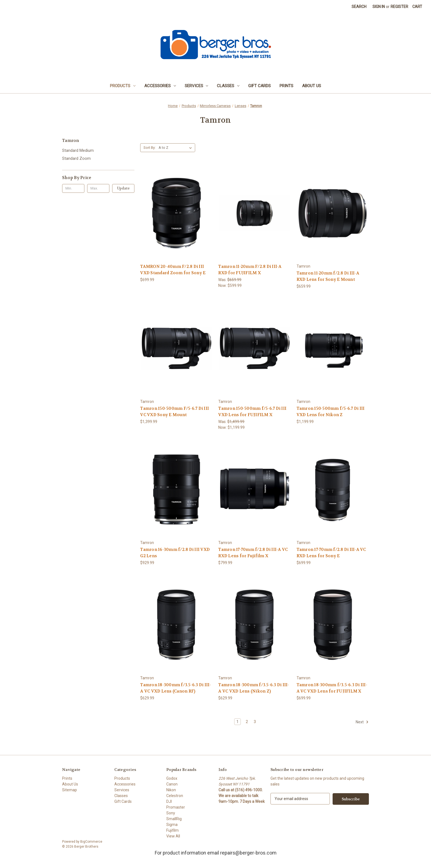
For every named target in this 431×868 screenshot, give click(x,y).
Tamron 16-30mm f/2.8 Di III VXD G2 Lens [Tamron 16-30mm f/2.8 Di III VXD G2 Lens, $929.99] (175, 553)
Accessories (160, 86)
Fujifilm (172, 830)
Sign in (379, 7)
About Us (312, 86)
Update (123, 188)
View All (173, 836)
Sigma (172, 825)
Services (197, 86)
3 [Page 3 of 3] (255, 722)
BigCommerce (91, 842)
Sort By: (150, 148)
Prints (286, 86)
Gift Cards (259, 86)
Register (399, 7)
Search (359, 7)
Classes (228, 86)
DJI (169, 801)
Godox (172, 778)
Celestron (175, 796)
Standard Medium (78, 150)
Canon (172, 784)
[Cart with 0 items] (417, 7)
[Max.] (98, 188)
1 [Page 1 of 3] (237, 722)
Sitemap (70, 790)
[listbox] (176, 148)
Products (123, 86)
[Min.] (73, 188)
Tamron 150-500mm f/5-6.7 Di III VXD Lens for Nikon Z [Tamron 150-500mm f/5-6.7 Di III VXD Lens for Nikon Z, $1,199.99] (331, 412)
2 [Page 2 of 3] (247, 722)
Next (362, 722)
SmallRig (174, 819)
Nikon (171, 790)
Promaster (176, 807)
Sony (171, 813)
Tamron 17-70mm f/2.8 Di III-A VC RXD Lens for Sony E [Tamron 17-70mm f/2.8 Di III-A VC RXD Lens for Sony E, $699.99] (331, 553)
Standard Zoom (76, 158)
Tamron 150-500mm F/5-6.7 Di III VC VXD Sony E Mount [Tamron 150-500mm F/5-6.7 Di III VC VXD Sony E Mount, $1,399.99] (175, 412)
